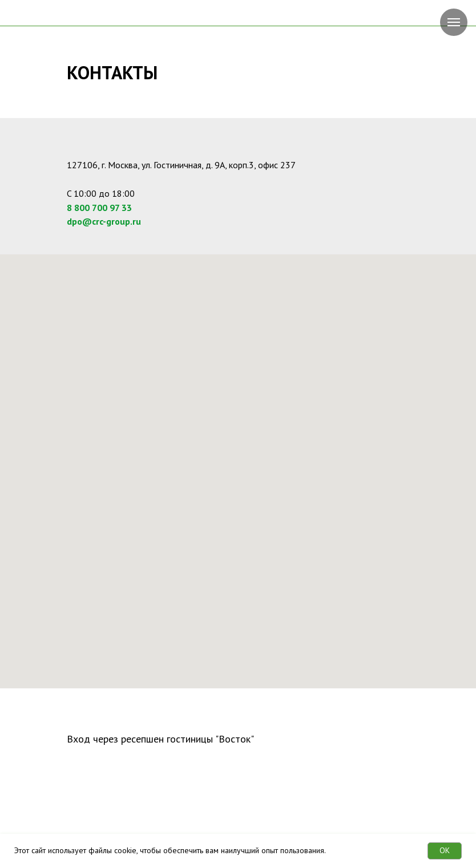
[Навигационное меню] (454, 22)
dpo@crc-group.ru (104, 221)
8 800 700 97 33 (99, 208)
